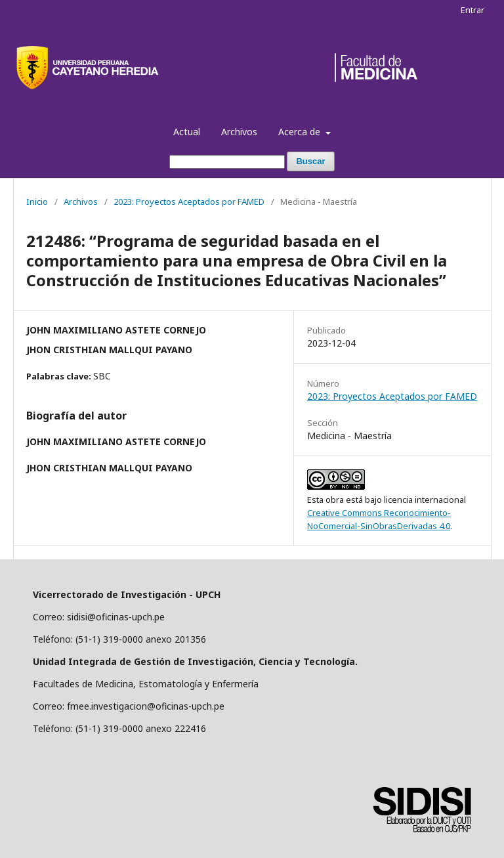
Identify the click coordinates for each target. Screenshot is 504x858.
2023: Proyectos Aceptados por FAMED (189, 202)
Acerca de (301, 132)
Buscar (310, 161)
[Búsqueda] (227, 162)
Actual (187, 132)
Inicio (37, 202)
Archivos (239, 132)
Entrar (472, 10)
